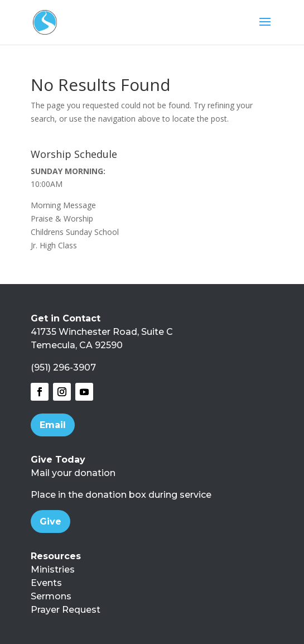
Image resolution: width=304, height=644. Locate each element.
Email (53, 425)
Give (50, 522)
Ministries (53, 569)
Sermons (51, 596)
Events (46, 583)
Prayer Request (66, 610)
